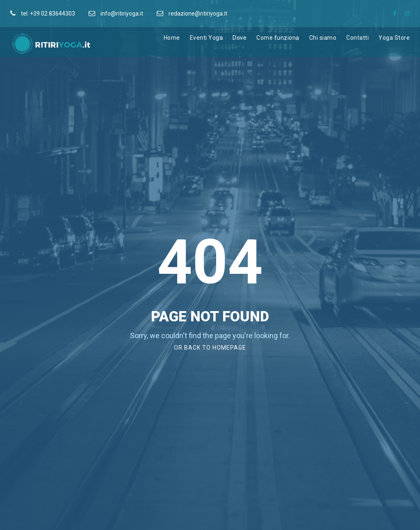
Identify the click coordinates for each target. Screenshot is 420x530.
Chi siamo (323, 38)
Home (172, 38)
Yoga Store (394, 38)
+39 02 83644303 (52, 14)
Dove (240, 38)
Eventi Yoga (207, 38)
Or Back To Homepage (210, 348)
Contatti (357, 38)
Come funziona (278, 38)
